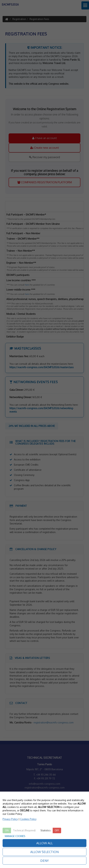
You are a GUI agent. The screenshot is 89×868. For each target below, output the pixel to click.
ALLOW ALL (44, 843)
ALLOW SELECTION (44, 852)
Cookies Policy (28, 819)
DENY (44, 861)
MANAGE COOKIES (15, 836)
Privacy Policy (10, 819)
